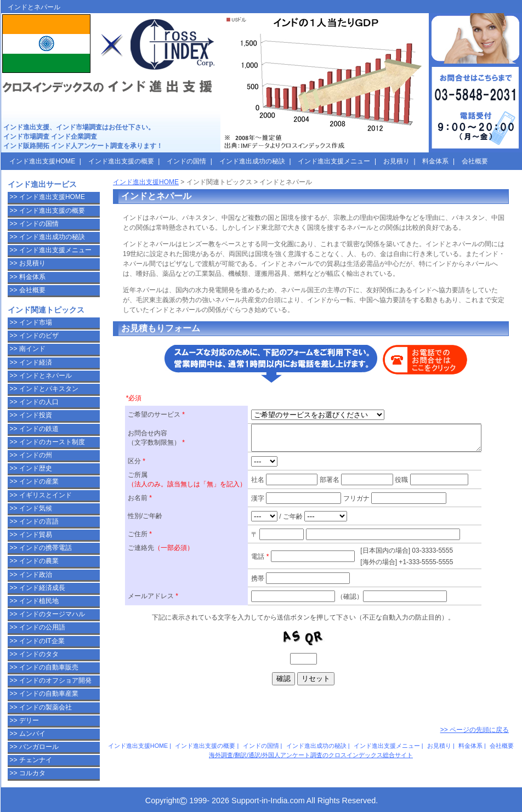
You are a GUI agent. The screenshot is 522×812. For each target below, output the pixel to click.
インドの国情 (261, 746)
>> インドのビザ (34, 336)
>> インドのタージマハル (47, 614)
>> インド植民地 (34, 601)
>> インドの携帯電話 (41, 548)
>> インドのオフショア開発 (51, 680)
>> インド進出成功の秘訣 (47, 237)
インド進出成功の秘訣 (316, 746)
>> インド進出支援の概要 (47, 211)
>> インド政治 (31, 575)
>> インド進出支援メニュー (51, 250)
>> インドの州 (31, 455)
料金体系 (470, 746)
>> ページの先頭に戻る (475, 730)
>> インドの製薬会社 (41, 707)
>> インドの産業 (34, 481)
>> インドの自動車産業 (44, 694)
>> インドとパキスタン (44, 389)
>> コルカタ (28, 773)
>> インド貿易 (31, 535)
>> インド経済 (31, 362)
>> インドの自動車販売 (44, 667)
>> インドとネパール (41, 376)
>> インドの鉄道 (34, 429)
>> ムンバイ (28, 734)
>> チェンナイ (31, 760)
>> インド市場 (31, 322)
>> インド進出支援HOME (47, 197)
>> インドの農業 (34, 561)
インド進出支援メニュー (387, 746)
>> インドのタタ (34, 654)
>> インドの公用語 (38, 627)
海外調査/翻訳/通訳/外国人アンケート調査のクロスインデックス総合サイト (311, 755)
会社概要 (502, 746)
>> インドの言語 (34, 521)
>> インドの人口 (34, 402)
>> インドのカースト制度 (47, 442)
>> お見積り (28, 263)
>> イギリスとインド (41, 495)
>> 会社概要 (28, 290)
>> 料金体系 (28, 277)
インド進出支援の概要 (205, 746)
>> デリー (24, 720)
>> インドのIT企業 (37, 641)
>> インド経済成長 (38, 588)
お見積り (439, 746)
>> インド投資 (31, 415)
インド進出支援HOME (146, 182)
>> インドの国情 (34, 224)
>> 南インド (28, 349)
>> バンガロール (34, 747)
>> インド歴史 (31, 468)
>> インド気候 (31, 508)
